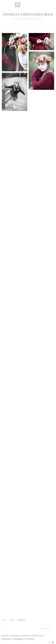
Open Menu (18, 5)
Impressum (5, 636)
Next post (45, 629)
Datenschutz (15, 636)
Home (4, 620)
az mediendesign (29, 639)
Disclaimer (25, 636)
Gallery (12, 620)
